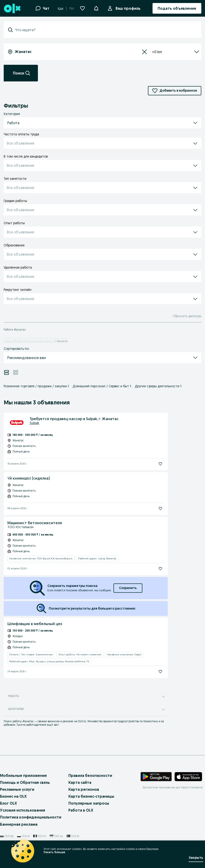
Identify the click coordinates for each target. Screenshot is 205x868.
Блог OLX (8, 803)
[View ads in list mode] (6, 372)
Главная (9, 341)
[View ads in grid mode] (16, 372)
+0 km (176, 52)
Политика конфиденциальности (31, 817)
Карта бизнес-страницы (91, 796)
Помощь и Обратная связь (25, 782)
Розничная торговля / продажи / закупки (36, 386)
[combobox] (105, 30)
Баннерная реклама (19, 824)
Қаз (61, 9)
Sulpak (34, 423)
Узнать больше (54, 852)
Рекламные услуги (17, 789)
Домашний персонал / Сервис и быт (102, 386)
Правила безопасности (90, 775)
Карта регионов (84, 789)
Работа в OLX (81, 810)
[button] (96, 8)
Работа (20, 341)
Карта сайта (80, 782)
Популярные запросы (89, 803)
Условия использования (23, 810)
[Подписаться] (160, 464)
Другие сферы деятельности (158, 386)
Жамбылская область (41, 341)
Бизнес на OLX (13, 796)
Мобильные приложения (23, 775)
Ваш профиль (127, 8)
